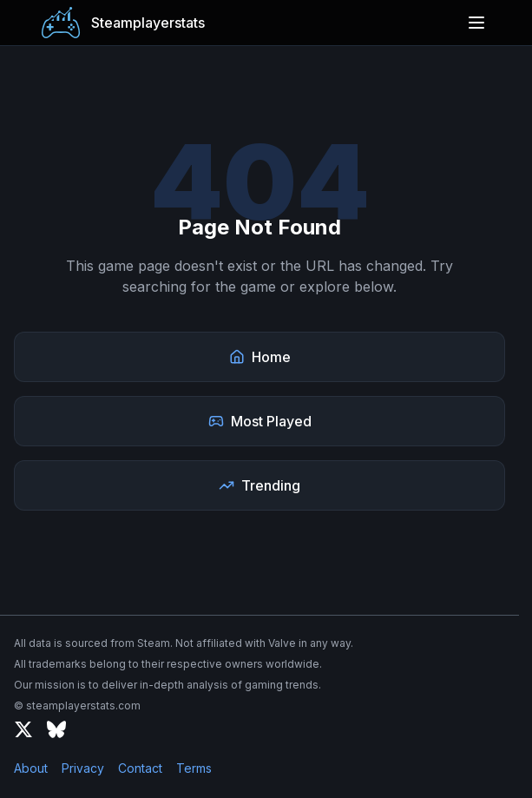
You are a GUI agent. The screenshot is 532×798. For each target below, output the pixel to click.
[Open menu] (476, 23)
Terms (194, 768)
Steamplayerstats (148, 23)
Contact (140, 768)
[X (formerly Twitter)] (23, 729)
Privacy (83, 768)
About (31, 768)
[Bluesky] (56, 729)
